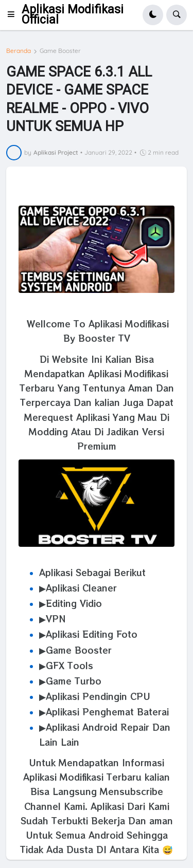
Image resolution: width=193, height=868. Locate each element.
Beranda (19, 51)
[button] (14, 15)
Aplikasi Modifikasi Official (73, 15)
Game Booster (60, 51)
